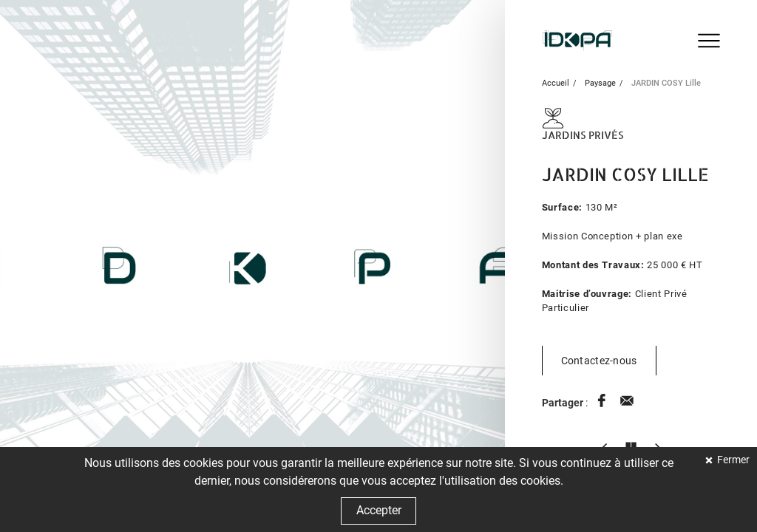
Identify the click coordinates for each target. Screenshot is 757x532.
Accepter (379, 510)
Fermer (732, 460)
